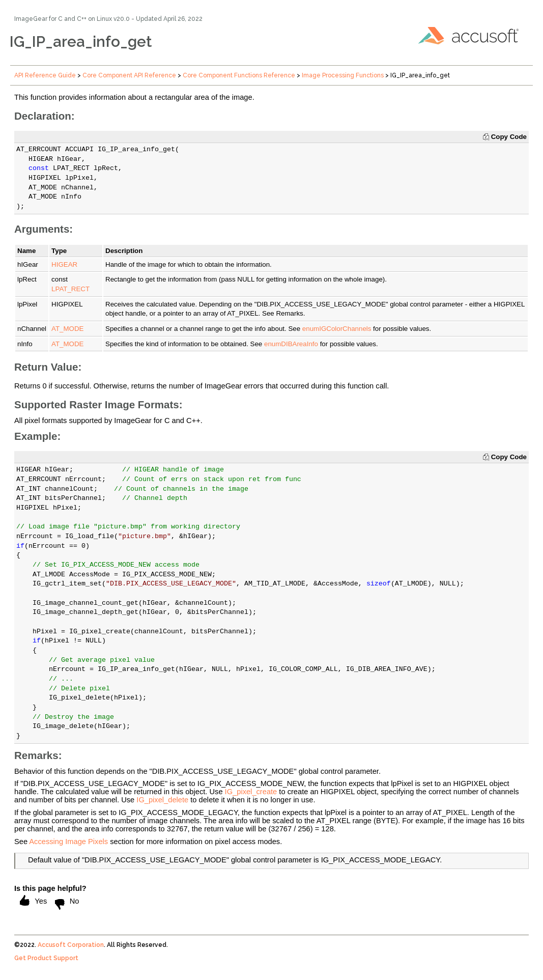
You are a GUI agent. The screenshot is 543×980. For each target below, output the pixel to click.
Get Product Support (46, 958)
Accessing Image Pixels (68, 842)
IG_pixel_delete (162, 800)
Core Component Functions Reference (239, 75)
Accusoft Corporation (71, 945)
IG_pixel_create (251, 792)
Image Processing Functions (343, 75)
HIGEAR (64, 264)
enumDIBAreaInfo (291, 344)
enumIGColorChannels (337, 329)
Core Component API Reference (129, 75)
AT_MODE (67, 329)
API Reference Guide (45, 75)
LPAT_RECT (70, 289)
